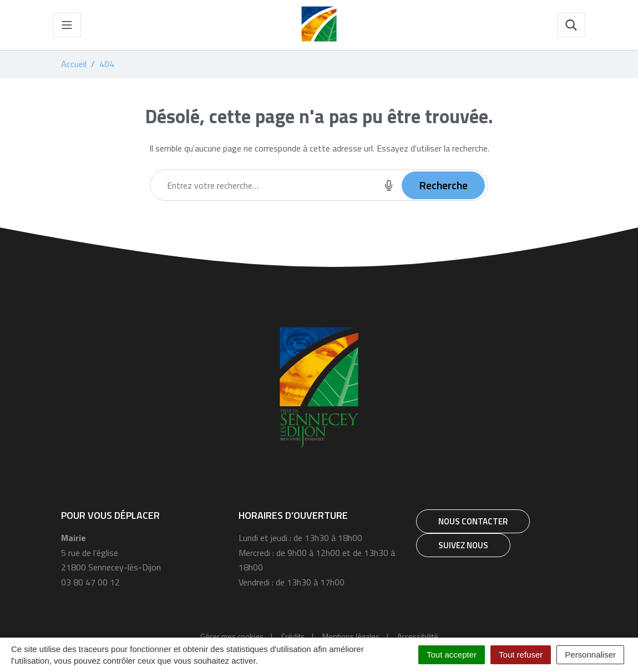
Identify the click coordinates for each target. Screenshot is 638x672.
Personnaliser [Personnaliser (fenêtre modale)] (590, 655)
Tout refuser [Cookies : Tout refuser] (521, 655)
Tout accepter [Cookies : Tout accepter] (452, 655)
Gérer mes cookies (232, 636)
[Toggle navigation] (67, 25)
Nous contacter (473, 521)
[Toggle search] (571, 25)
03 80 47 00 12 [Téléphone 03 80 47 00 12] (90, 582)
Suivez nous (463, 545)
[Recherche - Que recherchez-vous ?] (263, 185)
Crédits (293, 636)
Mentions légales (351, 636)
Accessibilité (418, 636)
